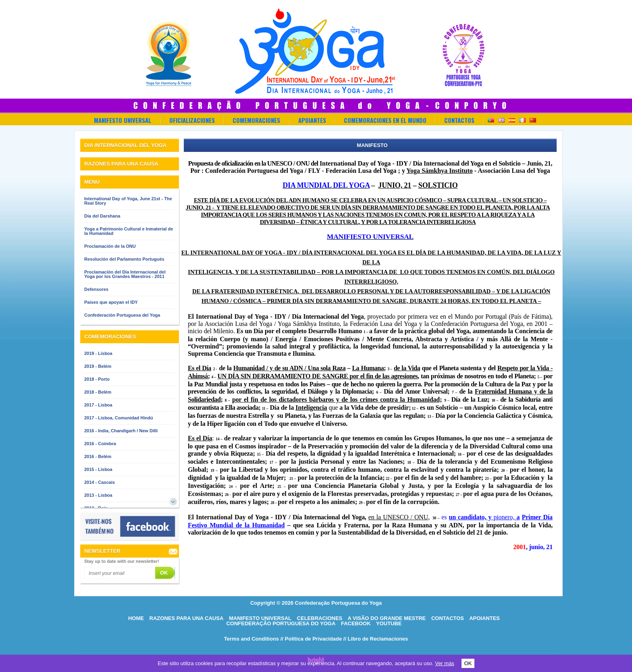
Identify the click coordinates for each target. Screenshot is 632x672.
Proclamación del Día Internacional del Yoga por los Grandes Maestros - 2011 (125, 274)
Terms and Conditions (252, 639)
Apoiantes (312, 120)
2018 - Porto (97, 379)
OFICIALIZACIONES (192, 120)
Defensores (96, 289)
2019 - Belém (98, 366)
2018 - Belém (98, 392)
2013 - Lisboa (98, 495)
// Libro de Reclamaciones (376, 639)
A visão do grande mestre (387, 618)
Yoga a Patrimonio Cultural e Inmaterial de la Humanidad (129, 231)
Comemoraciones (256, 120)
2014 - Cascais (100, 482)
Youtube (389, 623)
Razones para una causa (187, 618)
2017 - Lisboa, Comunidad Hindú (119, 418)
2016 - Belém (98, 456)
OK (468, 663)
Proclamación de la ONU (110, 246)
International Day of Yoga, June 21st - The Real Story (128, 201)
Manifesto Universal (123, 120)
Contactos (459, 120)
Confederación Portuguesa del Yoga (122, 315)
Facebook (356, 623)
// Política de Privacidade (311, 639)
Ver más (445, 663)
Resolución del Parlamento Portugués (124, 259)
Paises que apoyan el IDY (111, 302)
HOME (136, 618)
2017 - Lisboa (98, 405)
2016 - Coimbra (100, 444)
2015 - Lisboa (98, 469)
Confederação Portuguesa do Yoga (281, 623)
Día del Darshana (102, 216)
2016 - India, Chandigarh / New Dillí (121, 431)
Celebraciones (320, 618)
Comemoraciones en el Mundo (385, 120)
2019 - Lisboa (98, 353)
